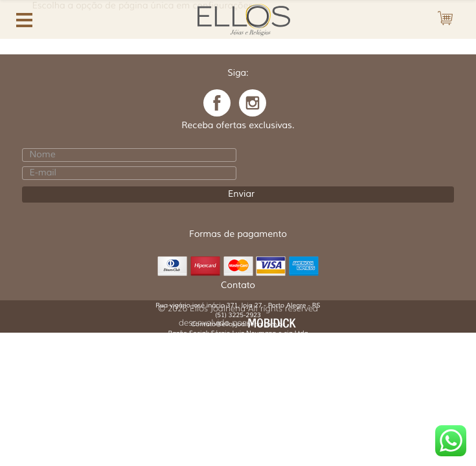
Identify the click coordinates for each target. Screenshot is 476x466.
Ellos (244, 18)
